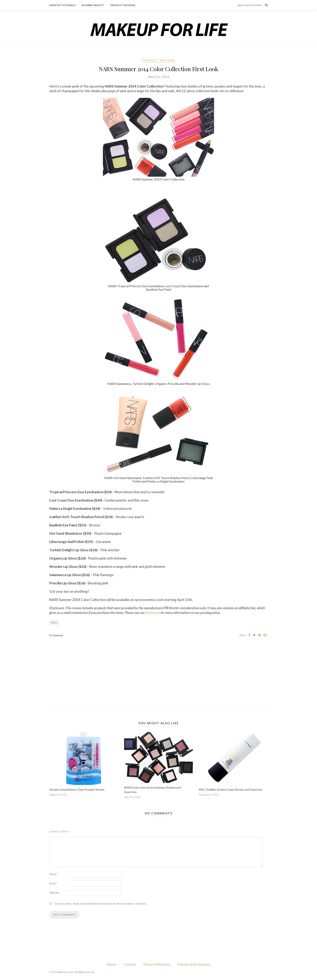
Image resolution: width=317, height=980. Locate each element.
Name (54, 874)
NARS (54, 623)
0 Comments (56, 635)
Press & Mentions (157, 964)
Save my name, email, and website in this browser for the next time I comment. (101, 904)
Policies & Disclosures (194, 964)
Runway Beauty (93, 5)
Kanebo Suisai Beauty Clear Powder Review (77, 789)
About (111, 964)
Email (53, 883)
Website (54, 893)
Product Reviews (123, 5)
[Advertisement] (158, 670)
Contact (130, 964)
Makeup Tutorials (62, 5)
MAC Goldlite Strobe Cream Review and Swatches (231, 789)
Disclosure (153, 613)
